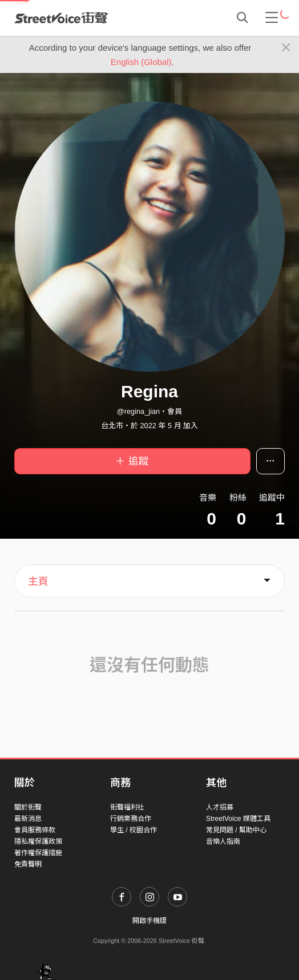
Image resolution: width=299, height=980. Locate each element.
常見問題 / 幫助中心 (236, 830)
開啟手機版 (149, 921)
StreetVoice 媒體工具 (238, 819)
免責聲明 (28, 864)
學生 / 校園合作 (134, 830)
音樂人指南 (223, 841)
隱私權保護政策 (38, 841)
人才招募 (220, 807)
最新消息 (28, 819)
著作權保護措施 (38, 853)
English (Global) (141, 62)
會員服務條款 (35, 830)
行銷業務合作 (131, 819)
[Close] (286, 48)
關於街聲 (28, 807)
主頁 (38, 582)
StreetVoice (61, 18)
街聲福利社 (127, 807)
